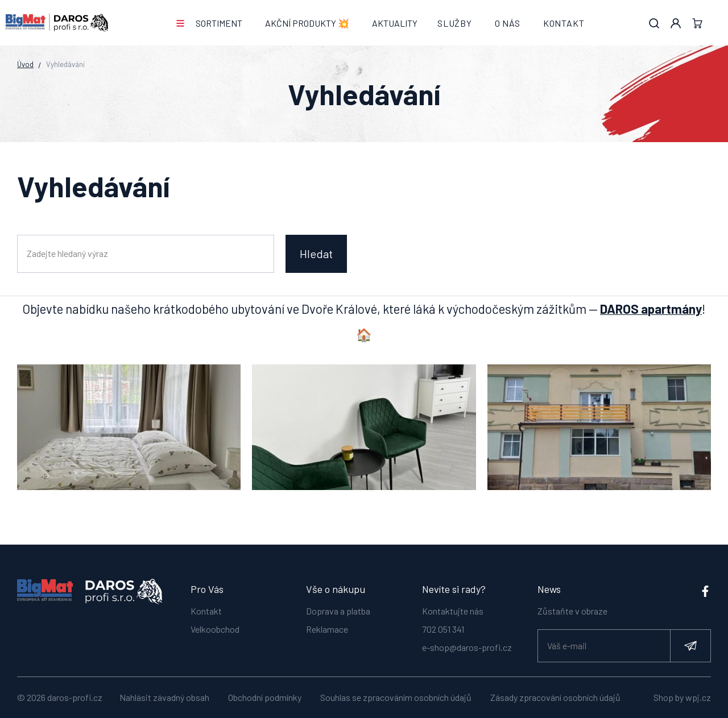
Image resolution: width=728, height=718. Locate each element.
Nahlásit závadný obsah (164, 697)
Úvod (25, 64)
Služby (455, 23)
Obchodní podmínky (265, 697)
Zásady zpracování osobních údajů (555, 697)
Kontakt (564, 23)
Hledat (316, 254)
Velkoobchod (215, 623)
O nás (508, 23)
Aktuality (395, 23)
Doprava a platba (338, 605)
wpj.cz (698, 697)
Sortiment (219, 23)
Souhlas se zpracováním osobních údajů (396, 697)
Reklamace (327, 623)
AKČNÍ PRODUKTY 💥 (307, 23)
